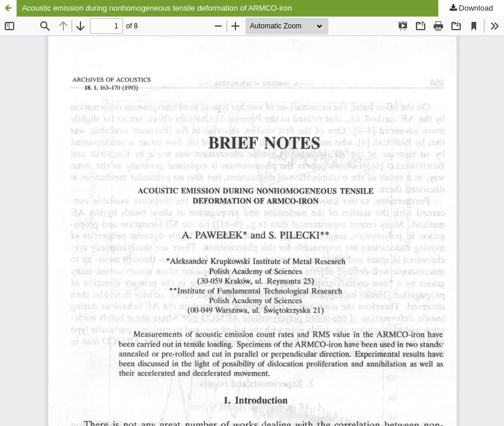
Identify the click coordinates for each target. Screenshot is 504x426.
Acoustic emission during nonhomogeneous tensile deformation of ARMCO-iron (157, 8)
